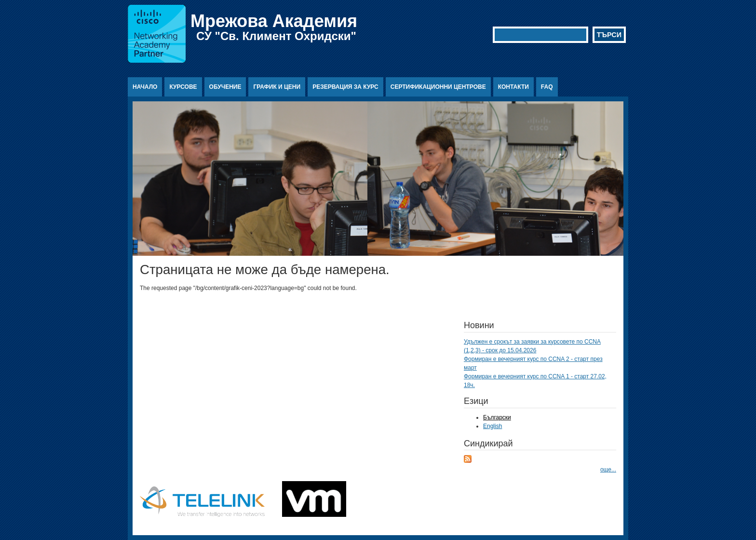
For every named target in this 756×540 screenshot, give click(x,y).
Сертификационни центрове (438, 87)
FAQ (547, 87)
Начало (145, 87)
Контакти (513, 87)
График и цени (277, 87)
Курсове (183, 87)
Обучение (225, 87)
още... (608, 470)
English (493, 426)
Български (497, 417)
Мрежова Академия (274, 21)
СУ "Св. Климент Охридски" (276, 36)
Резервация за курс (345, 87)
